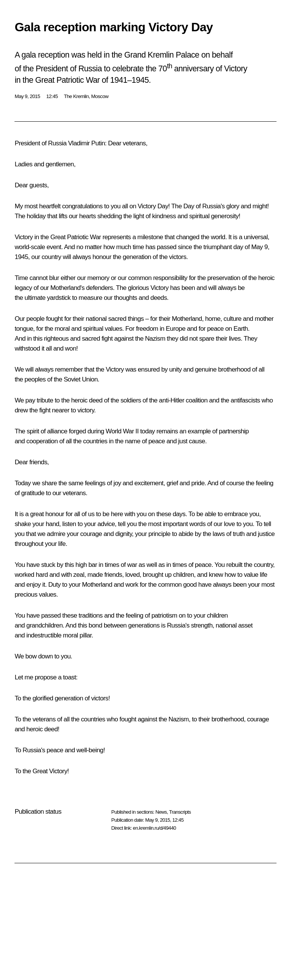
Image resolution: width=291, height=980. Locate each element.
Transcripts (180, 812)
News (161, 812)
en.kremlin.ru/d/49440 (154, 828)
